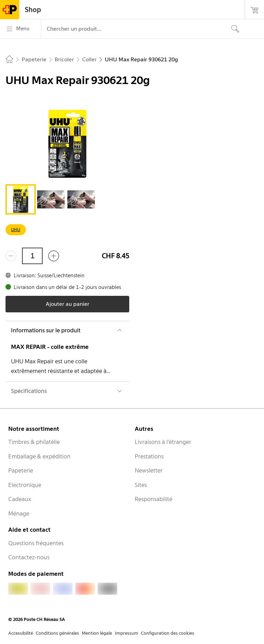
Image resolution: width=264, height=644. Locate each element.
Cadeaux (20, 499)
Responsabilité (153, 499)
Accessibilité (21, 633)
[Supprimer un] (11, 256)
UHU (16, 230)
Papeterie (21, 470)
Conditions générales (57, 633)
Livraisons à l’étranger (163, 442)
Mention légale (97, 633)
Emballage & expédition (39, 456)
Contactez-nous (29, 557)
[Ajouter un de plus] (54, 256)
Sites (141, 485)
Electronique (25, 485)
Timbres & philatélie (34, 442)
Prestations (149, 456)
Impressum (126, 633)
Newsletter (149, 470)
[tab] (21, 199)
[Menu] (20, 29)
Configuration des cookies (168, 633)
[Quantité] (32, 256)
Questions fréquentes (36, 543)
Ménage (19, 513)
